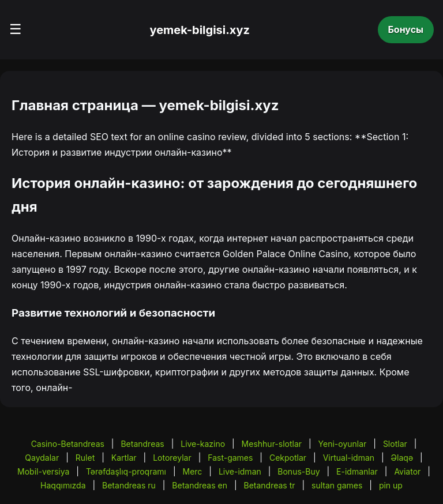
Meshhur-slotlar (272, 444)
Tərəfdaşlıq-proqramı (126, 471)
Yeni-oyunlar (343, 444)
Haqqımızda (63, 485)
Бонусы (406, 29)
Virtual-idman (349, 458)
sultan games (337, 485)
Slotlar (395, 444)
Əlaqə (402, 458)
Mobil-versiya (43, 471)
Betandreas (142, 444)
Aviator (407, 471)
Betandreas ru (129, 485)
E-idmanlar (357, 471)
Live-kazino (203, 444)
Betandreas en (200, 485)
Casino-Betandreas (68, 444)
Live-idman (240, 471)
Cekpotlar (288, 458)
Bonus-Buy (299, 471)
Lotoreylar (172, 458)
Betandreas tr (270, 485)
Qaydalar (42, 458)
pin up (391, 485)
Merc (193, 471)
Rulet (85, 458)
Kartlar (124, 458)
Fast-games (230, 458)
